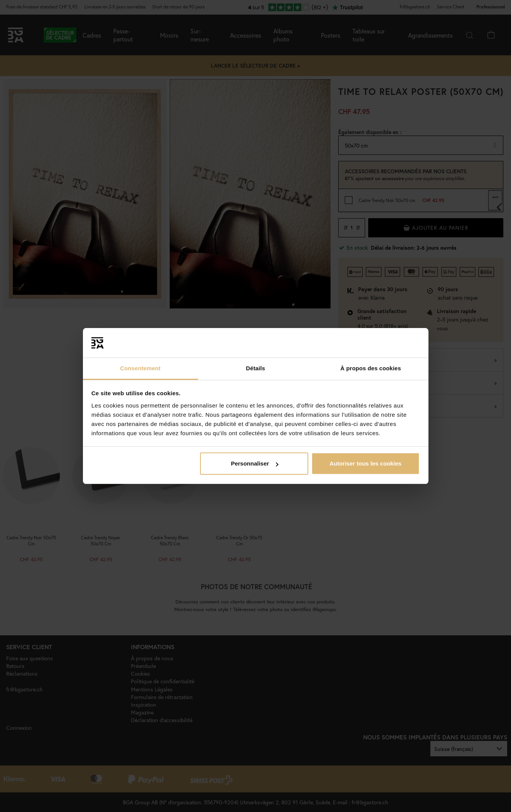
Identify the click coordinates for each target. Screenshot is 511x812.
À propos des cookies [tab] (371, 368)
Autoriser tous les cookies (365, 463)
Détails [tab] (256, 368)
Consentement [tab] (140, 368)
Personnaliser (254, 463)
